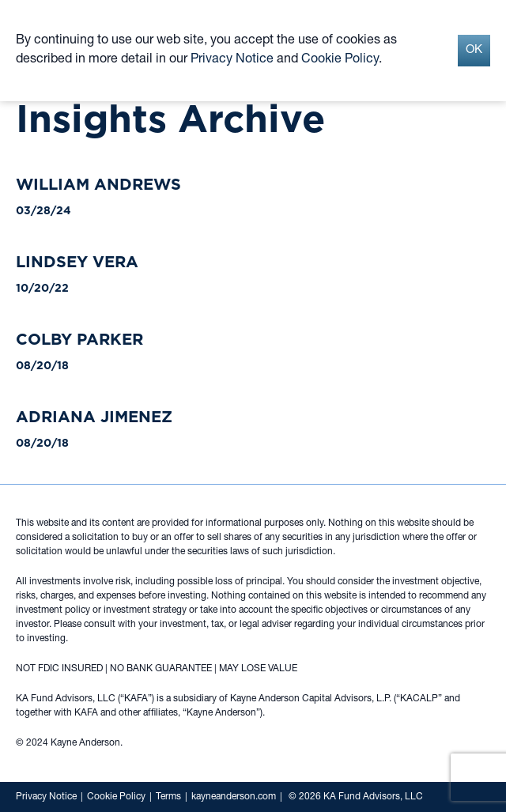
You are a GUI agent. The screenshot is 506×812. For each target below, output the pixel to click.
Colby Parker (79, 339)
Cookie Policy (116, 797)
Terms (168, 797)
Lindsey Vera (77, 262)
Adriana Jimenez (94, 417)
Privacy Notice (46, 797)
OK (474, 50)
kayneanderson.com (234, 797)
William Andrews (98, 184)
